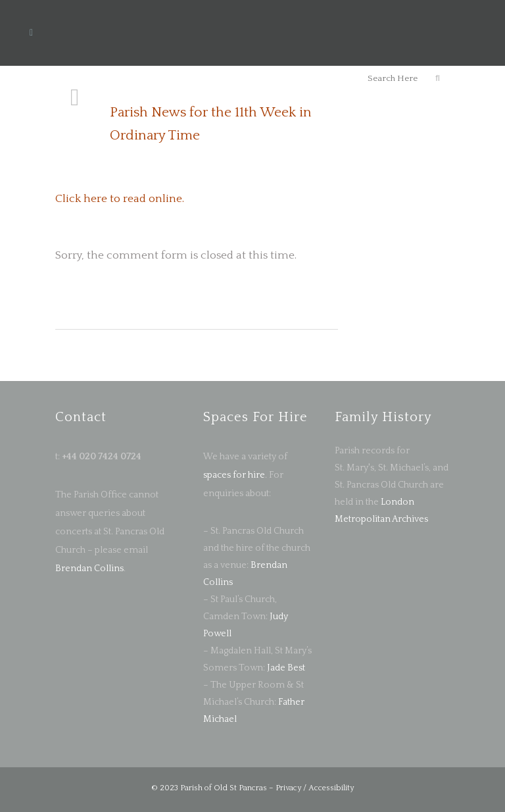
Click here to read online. (120, 199)
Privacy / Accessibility (315, 788)
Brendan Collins (89, 569)
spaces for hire (234, 475)
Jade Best (286, 668)
